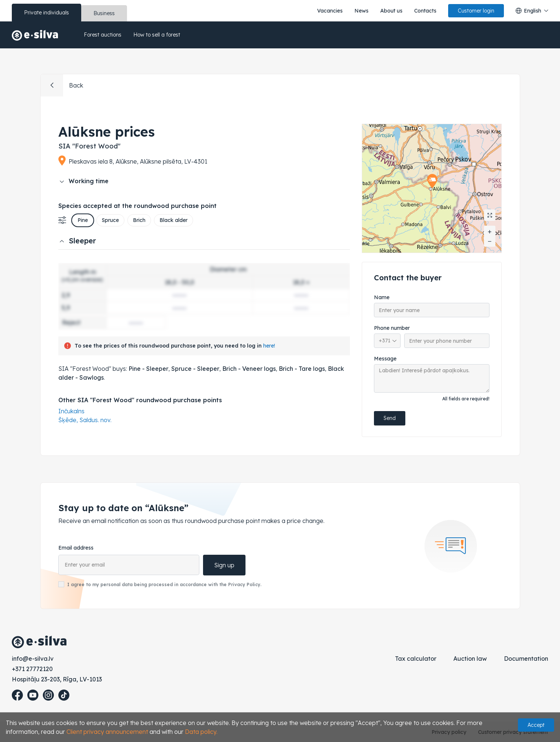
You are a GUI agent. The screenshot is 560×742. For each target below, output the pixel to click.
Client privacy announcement (107, 732)
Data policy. (201, 732)
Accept (536, 725)
